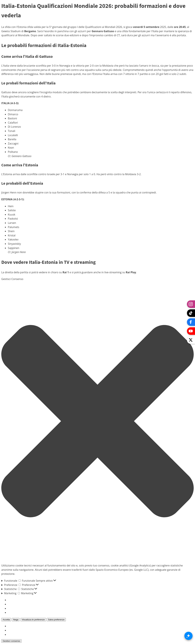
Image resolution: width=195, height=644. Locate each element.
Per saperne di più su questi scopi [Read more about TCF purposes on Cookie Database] (28, 612)
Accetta (6, 620)
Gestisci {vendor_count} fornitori (28, 608)
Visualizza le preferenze (33, 620)
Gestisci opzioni (17, 600)
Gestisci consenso (11, 641)
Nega (16, 620)
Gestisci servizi (17, 604)
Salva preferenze (56, 620)
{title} (11, 626)
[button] (98, 421)
